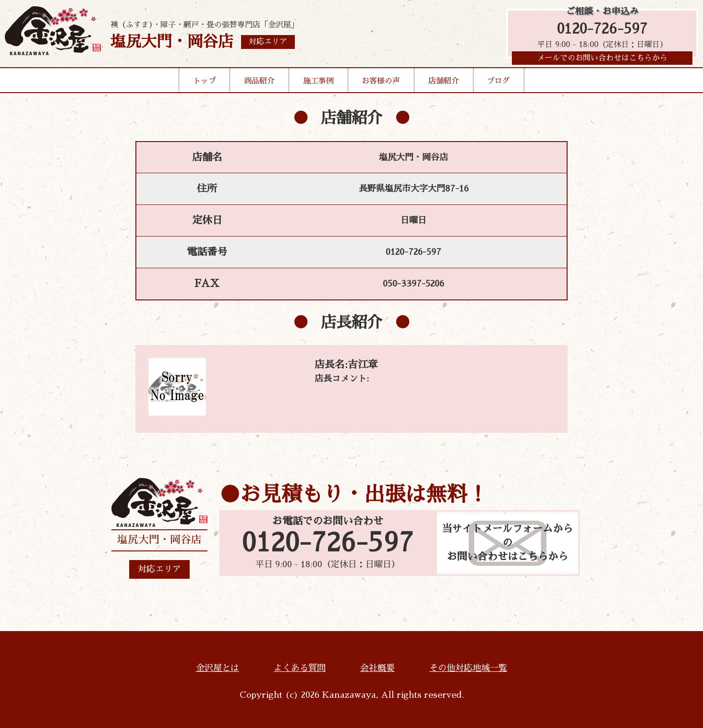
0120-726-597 (602, 30)
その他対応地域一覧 (468, 668)
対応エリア (159, 569)
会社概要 (377, 668)
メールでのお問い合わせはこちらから (602, 60)
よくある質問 (300, 668)
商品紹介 (259, 84)
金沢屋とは (218, 668)
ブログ (498, 84)
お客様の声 (381, 84)
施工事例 (318, 84)
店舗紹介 (444, 84)
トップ (205, 84)
